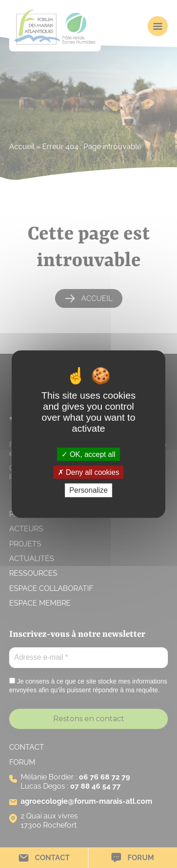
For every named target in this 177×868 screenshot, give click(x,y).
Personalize (88, 490)
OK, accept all (88, 454)
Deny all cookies (88, 472)
